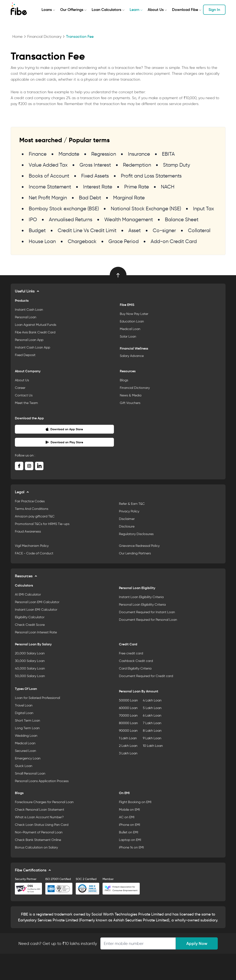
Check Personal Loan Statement (40, 810)
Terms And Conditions (32, 509)
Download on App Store (64, 429)
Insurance (139, 154)
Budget (37, 230)
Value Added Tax (48, 165)
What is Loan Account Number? (39, 817)
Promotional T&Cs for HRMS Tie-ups (42, 524)
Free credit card (131, 653)
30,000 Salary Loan (30, 661)
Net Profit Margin (48, 198)
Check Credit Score (30, 625)
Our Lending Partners (135, 553)
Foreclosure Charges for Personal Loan (44, 802)
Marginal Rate (129, 198)
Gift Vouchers (130, 403)
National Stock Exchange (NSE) (146, 208)
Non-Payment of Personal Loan (39, 832)
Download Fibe (185, 10)
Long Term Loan (27, 728)
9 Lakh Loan (152, 738)
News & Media (131, 395)
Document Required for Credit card (146, 676)
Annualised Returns (71, 219)
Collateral (199, 230)
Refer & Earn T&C (132, 504)
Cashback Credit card (136, 661)
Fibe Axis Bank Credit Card (35, 332)
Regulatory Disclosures (136, 534)
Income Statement (50, 187)
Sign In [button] (214, 10)
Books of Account (49, 176)
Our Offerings (72, 10)
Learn (134, 10)
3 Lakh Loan (128, 753)
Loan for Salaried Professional (37, 698)
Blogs (124, 380)
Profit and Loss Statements (151, 176)
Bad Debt (90, 198)
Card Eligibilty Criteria (135, 668)
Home (18, 37)
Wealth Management (129, 219)
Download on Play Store (64, 442)
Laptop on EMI (130, 840)
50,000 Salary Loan (30, 676)
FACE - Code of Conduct (34, 553)
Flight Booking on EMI (135, 802)
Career (20, 388)
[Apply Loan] (138, 943)
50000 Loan (128, 700)
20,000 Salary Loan (30, 653)
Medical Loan (130, 329)
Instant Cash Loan (29, 310)
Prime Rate (137, 187)
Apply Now (197, 943)
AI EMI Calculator (28, 594)
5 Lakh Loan (152, 708)
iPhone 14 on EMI (131, 847)
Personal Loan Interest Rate (36, 632)
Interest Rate (98, 187)
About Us (156, 10)
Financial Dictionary (44, 37)
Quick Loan (24, 766)
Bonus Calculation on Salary (36, 847)
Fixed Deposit (25, 355)
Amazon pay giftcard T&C (35, 516)
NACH (168, 187)
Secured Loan (25, 751)
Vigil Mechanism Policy (32, 546)
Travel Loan (24, 705)
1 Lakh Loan (128, 738)
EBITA (168, 154)
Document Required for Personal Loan (148, 620)
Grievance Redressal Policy (139, 546)
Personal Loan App (29, 340)
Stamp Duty (177, 165)
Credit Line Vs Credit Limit (87, 230)
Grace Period (124, 241)
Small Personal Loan (30, 773)
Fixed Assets (95, 176)
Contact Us (24, 395)
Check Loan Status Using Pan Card (42, 825)
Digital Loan (24, 713)
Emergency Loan (28, 758)
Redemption (137, 165)
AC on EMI (127, 817)
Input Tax (203, 208)
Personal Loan (26, 317)
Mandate (69, 154)
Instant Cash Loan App (33, 347)
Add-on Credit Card (174, 241)
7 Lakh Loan (152, 723)
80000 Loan (128, 723)
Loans (47, 10)
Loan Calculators (106, 10)
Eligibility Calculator (30, 617)
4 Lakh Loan (152, 700)
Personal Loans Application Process (42, 781)
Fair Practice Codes (30, 501)
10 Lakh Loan (153, 746)
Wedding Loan (26, 736)
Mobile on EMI (129, 810)
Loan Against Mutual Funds (36, 325)
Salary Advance (132, 356)
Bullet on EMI (129, 832)
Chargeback (82, 241)
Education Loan (132, 321)
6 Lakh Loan (152, 715)
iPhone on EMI (130, 825)
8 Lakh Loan (152, 731)
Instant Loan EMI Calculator (36, 610)
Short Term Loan (27, 720)
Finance (38, 154)
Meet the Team (26, 403)
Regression (104, 154)
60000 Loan (128, 708)
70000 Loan (128, 715)
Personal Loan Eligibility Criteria (142, 604)
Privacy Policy (129, 511)
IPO (33, 219)
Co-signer (164, 230)
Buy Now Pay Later (134, 314)
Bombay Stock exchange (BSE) (64, 208)
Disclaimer (127, 519)
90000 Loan (128, 731)
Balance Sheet (182, 219)
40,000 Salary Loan (30, 668)
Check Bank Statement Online (38, 840)
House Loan (42, 241)
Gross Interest (95, 165)
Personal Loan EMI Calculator (37, 602)
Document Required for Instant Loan (147, 612)
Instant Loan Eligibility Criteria (141, 597)
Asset (135, 230)
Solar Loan (128, 336)
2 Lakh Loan (128, 746)
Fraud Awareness (28, 531)
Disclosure (127, 526)
